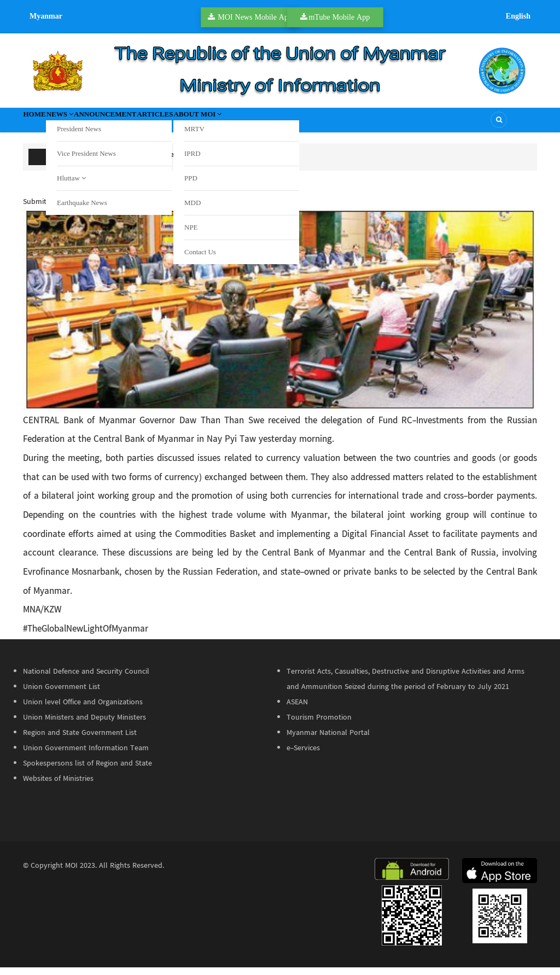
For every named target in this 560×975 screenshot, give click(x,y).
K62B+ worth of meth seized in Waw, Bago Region (192, 162)
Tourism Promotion (319, 725)
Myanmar (46, 16)
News (88, 124)
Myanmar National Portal (328, 740)
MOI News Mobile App (255, 17)
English (518, 16)
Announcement (156, 124)
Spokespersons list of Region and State (87, 771)
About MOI (293, 124)
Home (44, 124)
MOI (71, 873)
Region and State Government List (80, 740)
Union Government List (62, 694)
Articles (228, 124)
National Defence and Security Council (86, 679)
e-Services (303, 756)
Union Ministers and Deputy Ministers (84, 725)
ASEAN (297, 710)
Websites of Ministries (58, 786)
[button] (280, 318)
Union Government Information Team (86, 756)
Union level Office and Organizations (83, 710)
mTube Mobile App (339, 17)
